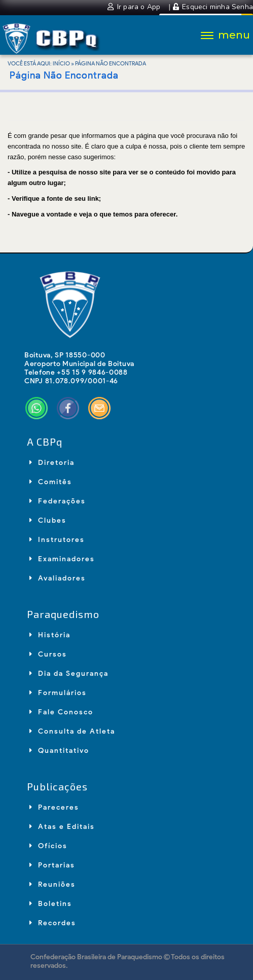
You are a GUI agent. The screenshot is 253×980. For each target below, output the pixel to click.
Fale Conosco (61, 712)
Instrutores (57, 540)
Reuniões (52, 884)
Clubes (48, 520)
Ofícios (48, 846)
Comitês (51, 482)
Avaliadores (58, 578)
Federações (58, 501)
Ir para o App (135, 7)
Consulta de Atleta (72, 731)
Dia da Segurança (69, 674)
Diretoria (52, 463)
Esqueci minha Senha (213, 7)
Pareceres (54, 807)
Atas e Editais (62, 827)
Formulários (58, 693)
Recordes (53, 923)
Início (61, 63)
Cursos (48, 654)
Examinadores (62, 559)
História (50, 635)
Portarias (52, 865)
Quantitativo (59, 751)
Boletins (51, 904)
